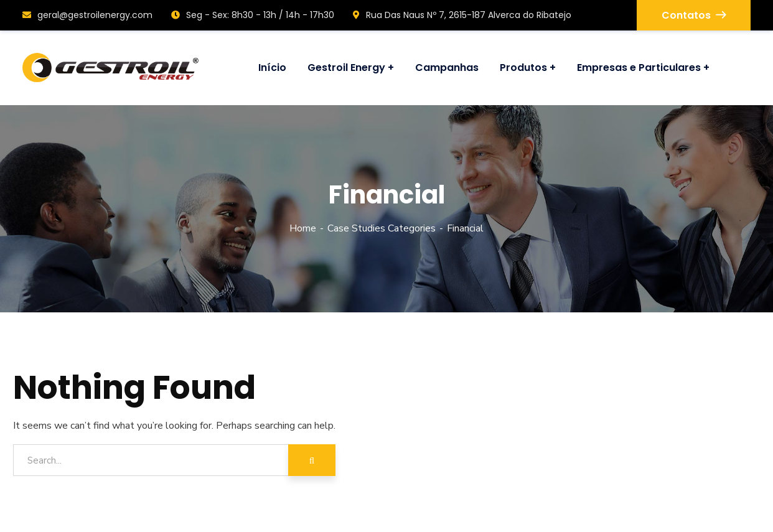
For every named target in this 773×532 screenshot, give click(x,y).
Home (303, 228)
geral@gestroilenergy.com (87, 15)
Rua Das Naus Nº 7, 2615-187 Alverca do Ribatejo (462, 15)
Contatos (694, 15)
